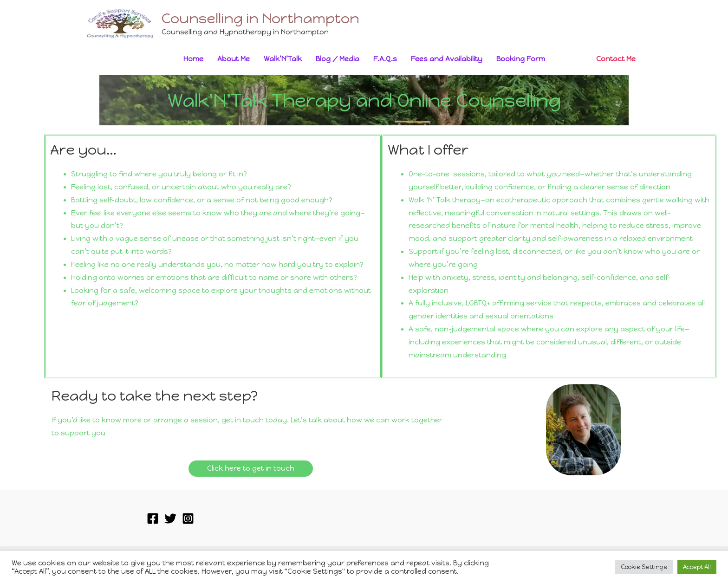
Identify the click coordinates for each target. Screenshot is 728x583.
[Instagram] (188, 518)
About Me (234, 59)
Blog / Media (338, 59)
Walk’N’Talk (283, 59)
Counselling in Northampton (260, 18)
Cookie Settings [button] (644, 567)
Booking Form (521, 59)
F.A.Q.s (385, 59)
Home (193, 59)
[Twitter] (170, 518)
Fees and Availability (447, 59)
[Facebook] (153, 518)
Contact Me (616, 59)
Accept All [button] (697, 567)
